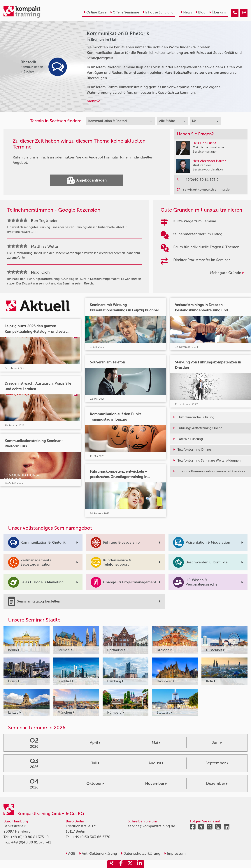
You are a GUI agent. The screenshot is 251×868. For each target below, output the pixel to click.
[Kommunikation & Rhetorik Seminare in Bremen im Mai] (235, 13)
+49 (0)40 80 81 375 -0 (29, 837)
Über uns (217, 12)
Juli (95, 763)
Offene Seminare (125, 12)
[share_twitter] (130, 864)
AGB (70, 854)
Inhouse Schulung (158, 12)
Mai (156, 743)
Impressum (175, 854)
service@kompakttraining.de (151, 826)
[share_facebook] (121, 864)
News (186, 12)
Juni (217, 743)
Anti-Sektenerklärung (98, 854)
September (217, 763)
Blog (201, 12)
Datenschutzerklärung (141, 854)
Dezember (217, 784)
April (95, 743)
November (156, 784)
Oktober (95, 784)
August (156, 763)
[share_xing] (112, 864)
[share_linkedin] (139, 864)
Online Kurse (95, 12)
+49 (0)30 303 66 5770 (91, 837)
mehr (93, 101)
